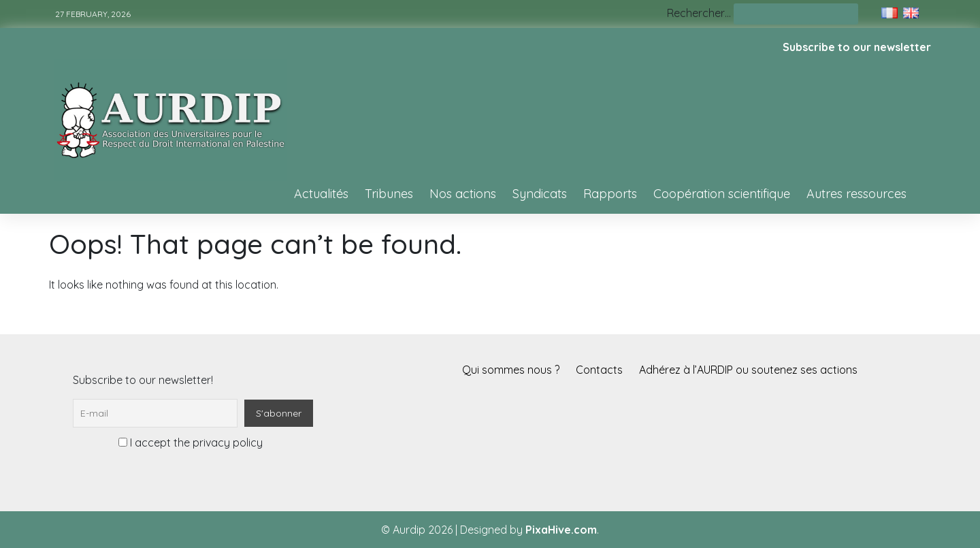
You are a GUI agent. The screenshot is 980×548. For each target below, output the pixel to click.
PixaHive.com (561, 530)
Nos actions (463, 194)
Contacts (599, 370)
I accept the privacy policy (191, 442)
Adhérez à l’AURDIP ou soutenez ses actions (748, 370)
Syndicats (540, 194)
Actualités (321, 194)
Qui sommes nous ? (511, 370)
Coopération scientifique (722, 194)
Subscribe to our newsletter (857, 47)
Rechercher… (699, 13)
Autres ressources (856, 194)
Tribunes (389, 194)
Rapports (610, 194)
